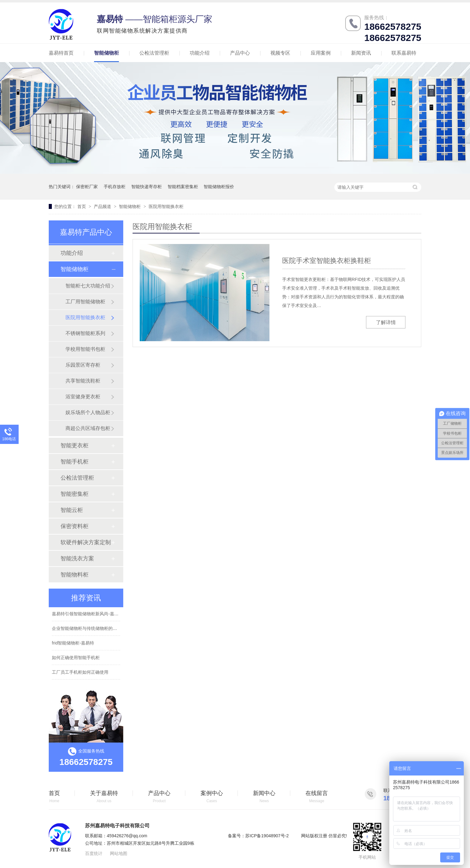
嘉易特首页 (61, 53)
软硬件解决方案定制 (86, 542)
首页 (82, 206)
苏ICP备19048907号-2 (267, 836)
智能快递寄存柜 (147, 187)
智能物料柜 (75, 575)
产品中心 (240, 53)
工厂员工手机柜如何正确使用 (80, 673)
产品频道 (103, 206)
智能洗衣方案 (77, 558)
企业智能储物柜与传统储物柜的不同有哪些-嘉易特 (100, 629)
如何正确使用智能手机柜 (76, 658)
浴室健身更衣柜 (83, 397)
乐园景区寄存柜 (83, 365)
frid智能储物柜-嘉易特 (73, 644)
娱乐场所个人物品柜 (88, 412)
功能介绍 (200, 53)
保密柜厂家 (87, 187)
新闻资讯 (361, 53)
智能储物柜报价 (219, 187)
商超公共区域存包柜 (88, 428)
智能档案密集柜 (183, 187)
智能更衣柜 (75, 445)
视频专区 (280, 53)
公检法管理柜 (154, 53)
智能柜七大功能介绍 (88, 286)
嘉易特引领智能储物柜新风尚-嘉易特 (87, 614)
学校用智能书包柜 (85, 349)
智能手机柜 (75, 462)
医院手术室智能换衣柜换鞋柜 (327, 261)
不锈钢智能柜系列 (85, 333)
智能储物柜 (106, 53)
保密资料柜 (75, 526)
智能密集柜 (75, 494)
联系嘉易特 (404, 53)
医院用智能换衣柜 (166, 206)
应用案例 (321, 53)
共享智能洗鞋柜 (83, 381)
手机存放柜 (115, 187)
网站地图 (119, 853)
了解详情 (386, 322)
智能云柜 (72, 510)
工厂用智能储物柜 (85, 302)
